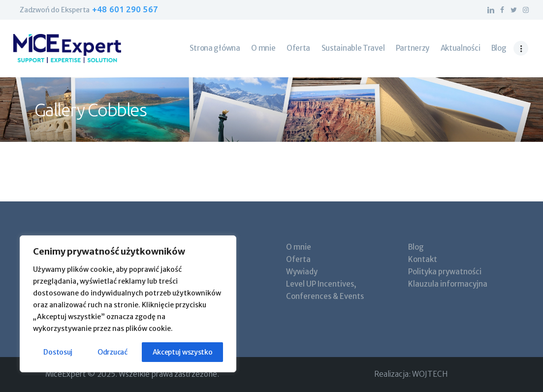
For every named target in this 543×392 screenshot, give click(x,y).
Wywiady (302, 272)
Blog (416, 247)
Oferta (298, 259)
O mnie (299, 247)
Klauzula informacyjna (448, 284)
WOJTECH (430, 374)
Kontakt (423, 259)
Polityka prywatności (445, 272)
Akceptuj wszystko (183, 352)
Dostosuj (58, 352)
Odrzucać (112, 352)
